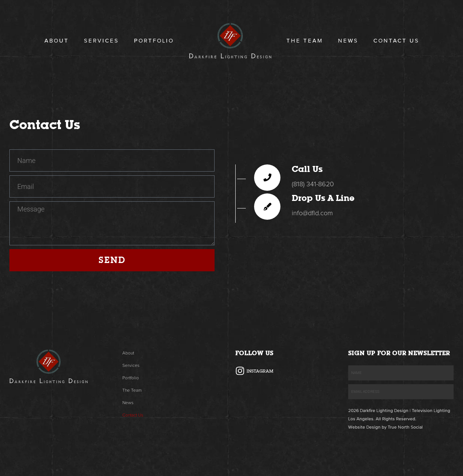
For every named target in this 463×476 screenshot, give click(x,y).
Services (101, 41)
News (348, 41)
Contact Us (396, 41)
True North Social (405, 427)
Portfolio (154, 41)
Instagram (260, 371)
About (57, 41)
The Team (305, 41)
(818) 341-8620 (313, 184)
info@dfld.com (312, 213)
